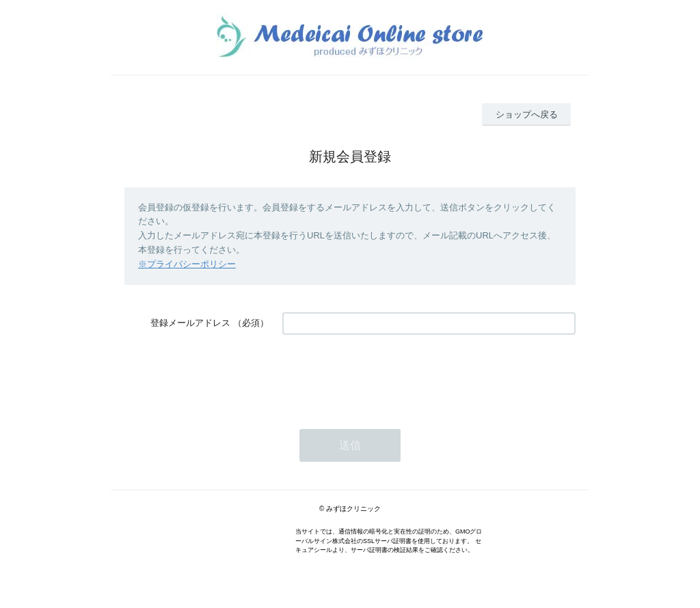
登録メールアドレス (190, 323)
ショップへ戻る (527, 114)
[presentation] (386, 375)
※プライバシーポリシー (187, 264)
